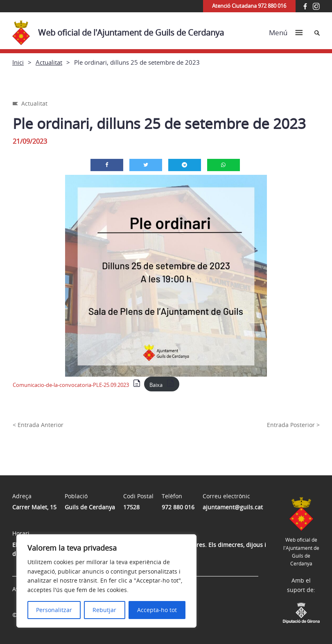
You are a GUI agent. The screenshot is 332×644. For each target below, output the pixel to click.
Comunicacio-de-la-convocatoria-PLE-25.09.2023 (71, 385)
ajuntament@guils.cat (233, 507)
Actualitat (49, 62)
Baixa (156, 385)
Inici (18, 62)
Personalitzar (54, 610)
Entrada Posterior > (293, 425)
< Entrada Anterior (38, 425)
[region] (106, 581)
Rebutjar (104, 610)
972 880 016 (178, 507)
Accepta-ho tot (157, 610)
